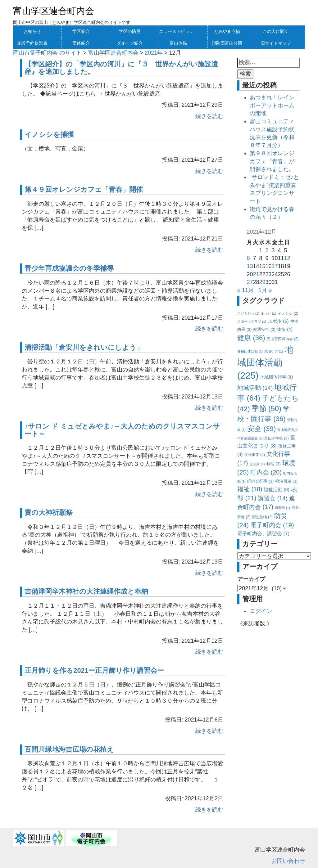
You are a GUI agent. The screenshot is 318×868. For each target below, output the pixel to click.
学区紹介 (81, 31)
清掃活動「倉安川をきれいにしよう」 (84, 347)
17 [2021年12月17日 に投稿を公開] (275, 266)
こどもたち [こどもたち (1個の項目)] (248, 313)
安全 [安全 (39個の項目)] (261, 429)
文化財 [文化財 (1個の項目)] (257, 464)
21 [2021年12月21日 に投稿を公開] (256, 274)
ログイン (261, 611)
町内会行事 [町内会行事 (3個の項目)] (260, 481)
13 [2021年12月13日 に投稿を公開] (250, 266)
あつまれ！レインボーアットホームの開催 (272, 105)
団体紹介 (81, 43)
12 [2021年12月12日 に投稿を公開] (287, 258)
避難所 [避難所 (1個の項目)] (282, 508)
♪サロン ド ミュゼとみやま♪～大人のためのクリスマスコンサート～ (122, 430)
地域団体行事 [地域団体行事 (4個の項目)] (277, 377)
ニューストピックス (178, 31)
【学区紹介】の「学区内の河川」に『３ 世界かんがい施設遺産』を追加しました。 (121, 68)
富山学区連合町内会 (54, 11)
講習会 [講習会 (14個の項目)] (273, 498)
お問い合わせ (288, 861)
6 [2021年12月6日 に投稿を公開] (248, 258)
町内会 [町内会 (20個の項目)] (266, 472)
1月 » (265, 290)
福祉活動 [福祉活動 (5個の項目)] (277, 490)
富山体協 (178, 43)
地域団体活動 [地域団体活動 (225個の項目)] (265, 362)
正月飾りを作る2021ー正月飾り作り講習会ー (94, 670)
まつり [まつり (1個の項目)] (268, 313)
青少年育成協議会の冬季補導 (69, 268)
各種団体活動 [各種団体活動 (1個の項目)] (250, 351)
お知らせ (32, 31)
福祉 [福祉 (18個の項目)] (250, 489)
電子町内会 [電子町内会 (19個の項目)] (272, 525)
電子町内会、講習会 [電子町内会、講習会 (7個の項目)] (263, 533)
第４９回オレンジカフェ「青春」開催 (84, 189)
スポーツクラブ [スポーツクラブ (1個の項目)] (252, 322)
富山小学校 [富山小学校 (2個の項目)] (276, 438)
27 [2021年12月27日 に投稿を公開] (250, 282)
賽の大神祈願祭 (49, 513)
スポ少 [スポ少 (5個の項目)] (278, 321)
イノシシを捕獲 (49, 135)
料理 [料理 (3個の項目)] (274, 464)
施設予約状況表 (32, 43)
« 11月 (245, 290)
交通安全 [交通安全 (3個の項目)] (264, 329)
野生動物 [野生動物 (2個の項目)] (262, 517)
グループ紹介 (130, 43)
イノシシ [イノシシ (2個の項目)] (288, 313)
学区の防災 (130, 31)
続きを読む (209, 116)
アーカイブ (251, 579)
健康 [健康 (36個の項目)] (251, 338)
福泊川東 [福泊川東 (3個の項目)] (286, 481)
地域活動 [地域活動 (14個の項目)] (255, 388)
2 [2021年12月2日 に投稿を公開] (267, 250)
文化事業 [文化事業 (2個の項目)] (255, 455)
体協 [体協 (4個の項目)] (285, 329)
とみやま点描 (227, 31)
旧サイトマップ (276, 43)
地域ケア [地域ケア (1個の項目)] (274, 351)
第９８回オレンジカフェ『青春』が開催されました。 (272, 161)
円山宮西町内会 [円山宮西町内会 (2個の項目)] (283, 339)
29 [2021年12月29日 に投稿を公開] (262, 282)
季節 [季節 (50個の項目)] (266, 409)
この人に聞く (276, 31)
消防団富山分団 (227, 43)
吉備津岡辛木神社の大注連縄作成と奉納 (86, 591)
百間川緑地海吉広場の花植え (69, 749)
